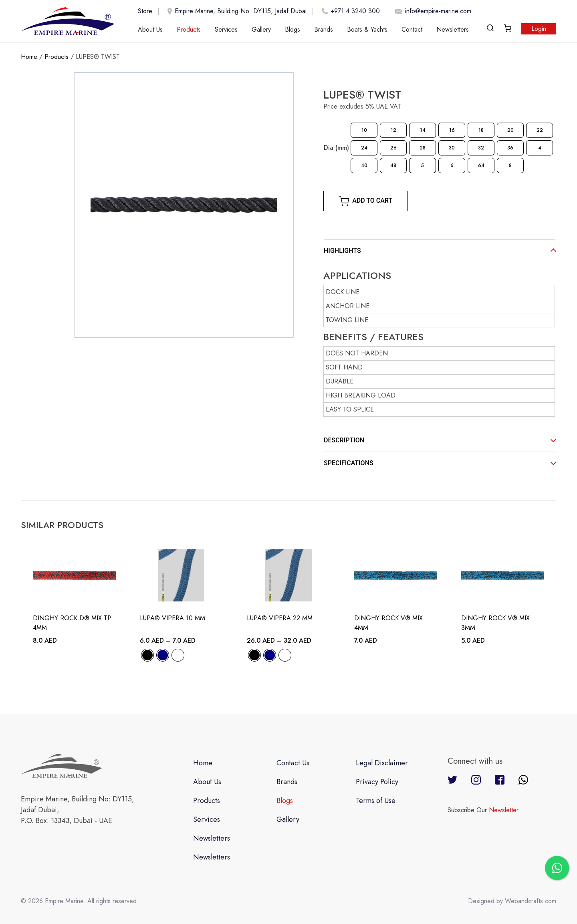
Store (145, 11)
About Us (150, 29)
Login (539, 29)
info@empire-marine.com (432, 11)
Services (226, 29)
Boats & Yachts (367, 29)
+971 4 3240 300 (349, 11)
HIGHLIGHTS (342, 251)
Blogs (293, 29)
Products (189, 29)
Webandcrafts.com (531, 901)
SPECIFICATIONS (349, 463)
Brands (324, 29)
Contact (412, 29)
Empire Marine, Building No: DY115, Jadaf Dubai (236, 11)
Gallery (261, 29)
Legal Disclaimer (382, 763)
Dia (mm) (336, 148)
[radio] (364, 130)
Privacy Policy (377, 782)
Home (29, 57)
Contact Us (293, 763)
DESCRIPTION (344, 440)
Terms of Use (376, 801)
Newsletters (453, 29)
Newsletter (504, 810)
